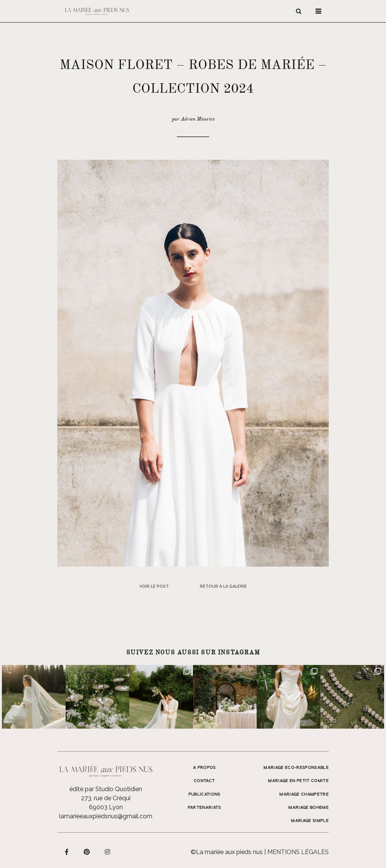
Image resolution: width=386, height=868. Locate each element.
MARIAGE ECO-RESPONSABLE (296, 768)
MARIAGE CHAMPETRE (304, 795)
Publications (204, 795)
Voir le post (154, 586)
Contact (204, 781)
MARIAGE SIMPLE (310, 821)
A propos (204, 768)
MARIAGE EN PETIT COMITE (298, 781)
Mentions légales (298, 852)
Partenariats (204, 808)
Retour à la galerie (223, 586)
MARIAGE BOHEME (309, 808)
